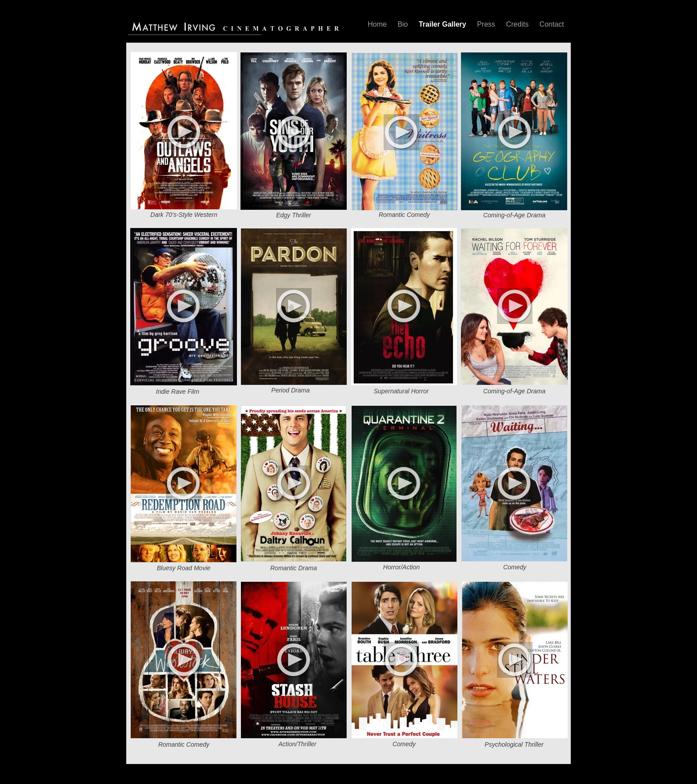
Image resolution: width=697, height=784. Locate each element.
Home (378, 24)
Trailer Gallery (443, 24)
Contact (552, 24)
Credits (518, 24)
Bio (404, 24)
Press (487, 24)
